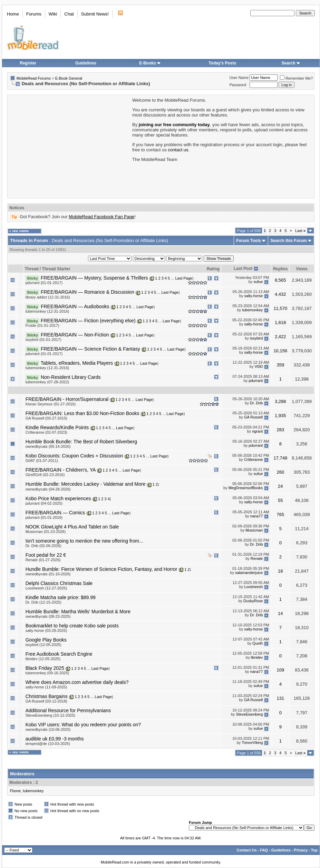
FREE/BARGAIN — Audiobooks (75, 306)
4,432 (280, 294)
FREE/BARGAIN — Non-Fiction (75, 335)
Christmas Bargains (47, 696)
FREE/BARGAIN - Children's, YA (61, 470)
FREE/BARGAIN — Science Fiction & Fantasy (90, 349)
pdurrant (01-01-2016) (44, 517)
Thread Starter (56, 269)
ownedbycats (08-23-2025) (48, 616)
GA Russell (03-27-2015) (46, 418)
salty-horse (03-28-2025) (46, 630)
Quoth (258, 644)
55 (280, 500)
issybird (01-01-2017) (43, 340)
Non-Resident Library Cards (71, 377)
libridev (257, 658)
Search (291, 63)
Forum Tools (249, 241)
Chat (69, 14)
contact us (178, 150)
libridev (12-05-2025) (43, 659)
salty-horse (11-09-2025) (46, 687)
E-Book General (69, 78)
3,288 (280, 401)
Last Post (243, 269)
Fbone (15, 791)
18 (280, 571)
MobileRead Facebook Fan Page (101, 217)
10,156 (280, 351)
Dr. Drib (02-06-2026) (43, 546)
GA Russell (253, 417)
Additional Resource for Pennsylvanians (68, 710)
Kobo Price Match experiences (58, 498)
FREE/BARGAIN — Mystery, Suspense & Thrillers (94, 278)
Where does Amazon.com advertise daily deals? (77, 682)
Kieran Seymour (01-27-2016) (51, 404)
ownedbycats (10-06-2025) (48, 729)
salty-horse (254, 296)
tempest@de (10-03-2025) (48, 744)
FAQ (264, 850)
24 (280, 486)
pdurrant (256, 381)
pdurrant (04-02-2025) (44, 503)
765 (280, 514)
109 (280, 670)
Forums (34, 14)
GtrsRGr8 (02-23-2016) (45, 475)
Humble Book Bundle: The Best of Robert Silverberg (81, 442)
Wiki (53, 14)
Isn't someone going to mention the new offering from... (84, 541)
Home (13, 14)
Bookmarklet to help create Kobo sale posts (72, 626)
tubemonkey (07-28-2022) (47, 382)
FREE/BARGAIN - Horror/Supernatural (67, 399)
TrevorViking (252, 743)
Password (238, 85)
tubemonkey (252, 310)
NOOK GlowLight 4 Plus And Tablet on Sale (72, 527)
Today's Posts (222, 63)
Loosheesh (254, 587)
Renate (257, 559)
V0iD (259, 367)
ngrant (257, 431)
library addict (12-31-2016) (48, 297)
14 (280, 613)
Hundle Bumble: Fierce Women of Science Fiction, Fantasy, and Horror (101, 569)
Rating (213, 269)
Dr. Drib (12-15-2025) (43, 602)
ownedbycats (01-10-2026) (48, 574)
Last (300, 231)
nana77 (257, 516)
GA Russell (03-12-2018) (46, 701)
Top (314, 850)
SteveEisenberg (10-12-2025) (50, 715)
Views (302, 269)
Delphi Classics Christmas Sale (59, 583)
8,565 (280, 280)
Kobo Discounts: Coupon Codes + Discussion (74, 456)
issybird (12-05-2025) (43, 645)
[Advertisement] (69, 146)
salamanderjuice (249, 573)
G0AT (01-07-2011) (42, 461)
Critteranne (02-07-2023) (46, 432)
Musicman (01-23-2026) (46, 532)
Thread (32, 269)
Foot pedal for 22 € (46, 555)
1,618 (280, 322)
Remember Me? (296, 78)
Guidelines (86, 63)
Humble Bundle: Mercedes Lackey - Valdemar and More (86, 484)
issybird (256, 339)
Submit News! (95, 14)
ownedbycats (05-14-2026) (48, 446)
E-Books (150, 63)
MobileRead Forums (34, 78)
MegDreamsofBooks (246, 488)
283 (280, 430)
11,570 (280, 308)
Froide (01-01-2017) (42, 325)
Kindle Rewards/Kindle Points (57, 427)
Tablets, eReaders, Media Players (77, 363)
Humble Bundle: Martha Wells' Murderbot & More (78, 612)
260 (280, 472)
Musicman (254, 531)
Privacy (301, 850)
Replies (280, 269)
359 (280, 365)
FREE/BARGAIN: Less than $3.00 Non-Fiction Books (83, 413)
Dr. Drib (256, 403)
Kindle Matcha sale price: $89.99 (61, 597)
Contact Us (246, 850)
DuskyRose (253, 601)
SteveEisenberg (250, 714)
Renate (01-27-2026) (43, 560)
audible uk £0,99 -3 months (55, 739)
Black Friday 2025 (45, 668)
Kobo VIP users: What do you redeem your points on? (83, 725)
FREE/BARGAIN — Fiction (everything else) (88, 321)
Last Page (184, 278)
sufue (258, 282)
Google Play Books (46, 640)
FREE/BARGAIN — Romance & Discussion (88, 292)
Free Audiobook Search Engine (59, 654)
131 (280, 698)
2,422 (280, 337)
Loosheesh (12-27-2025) (46, 588)
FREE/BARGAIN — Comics (55, 513)
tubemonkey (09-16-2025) (47, 673)
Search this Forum (288, 241)
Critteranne (253, 460)
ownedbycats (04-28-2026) (48, 489)
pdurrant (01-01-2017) (44, 283)
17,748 (280, 458)
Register (28, 63)
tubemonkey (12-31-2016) (47, 311)
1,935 (280, 416)
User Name (239, 78)
